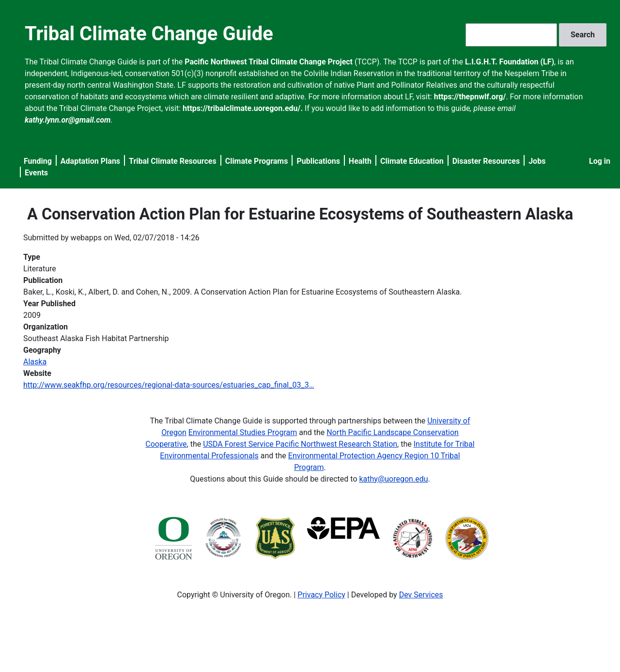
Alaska (35, 362)
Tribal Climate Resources (173, 161)
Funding (38, 161)
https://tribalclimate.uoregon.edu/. (243, 108)
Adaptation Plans (90, 161)
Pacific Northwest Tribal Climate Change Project (269, 62)
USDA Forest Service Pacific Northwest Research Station (300, 444)
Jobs (537, 161)
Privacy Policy (321, 595)
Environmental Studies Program (243, 432)
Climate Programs (257, 161)
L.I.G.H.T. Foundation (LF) (510, 62)
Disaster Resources (486, 161)
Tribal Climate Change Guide (149, 34)
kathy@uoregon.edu (394, 479)
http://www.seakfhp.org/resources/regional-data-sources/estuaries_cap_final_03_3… (169, 385)
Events (36, 173)
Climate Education (412, 161)
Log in (600, 161)
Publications (318, 161)
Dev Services (421, 595)
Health (360, 161)
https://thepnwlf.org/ (470, 97)
